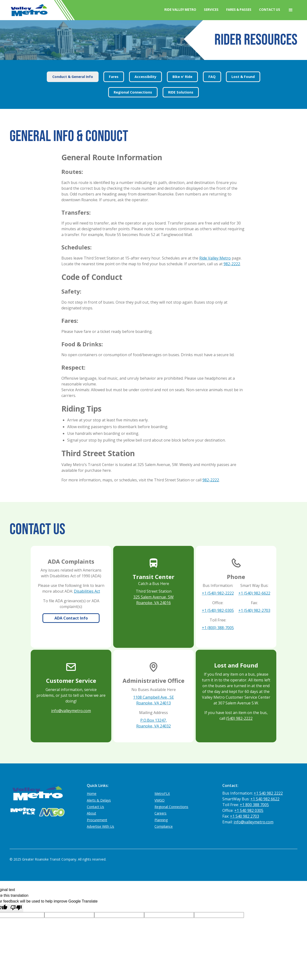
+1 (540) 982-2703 (254, 610)
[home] (29, 10)
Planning (161, 820)
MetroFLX (162, 794)
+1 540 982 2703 (245, 816)
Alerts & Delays (99, 800)
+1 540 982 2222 (268, 793)
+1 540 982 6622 (265, 799)
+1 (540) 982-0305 (218, 610)
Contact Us (270, 10)
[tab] (73, 77)
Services (211, 10)
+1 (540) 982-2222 (218, 593)
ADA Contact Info (71, 618)
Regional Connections (171, 807)
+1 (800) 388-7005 (218, 628)
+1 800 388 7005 (254, 805)
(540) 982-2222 (239, 718)
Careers (160, 813)
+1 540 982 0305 (249, 810)
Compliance (164, 826)
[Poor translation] (16, 908)
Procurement (97, 820)
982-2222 (232, 264)
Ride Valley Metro (180, 10)
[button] (291, 10)
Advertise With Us (100, 826)
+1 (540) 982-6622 (254, 593)
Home (92, 794)
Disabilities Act (87, 591)
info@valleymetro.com (71, 711)
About (92, 813)
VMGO (159, 800)
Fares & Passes (239, 10)
